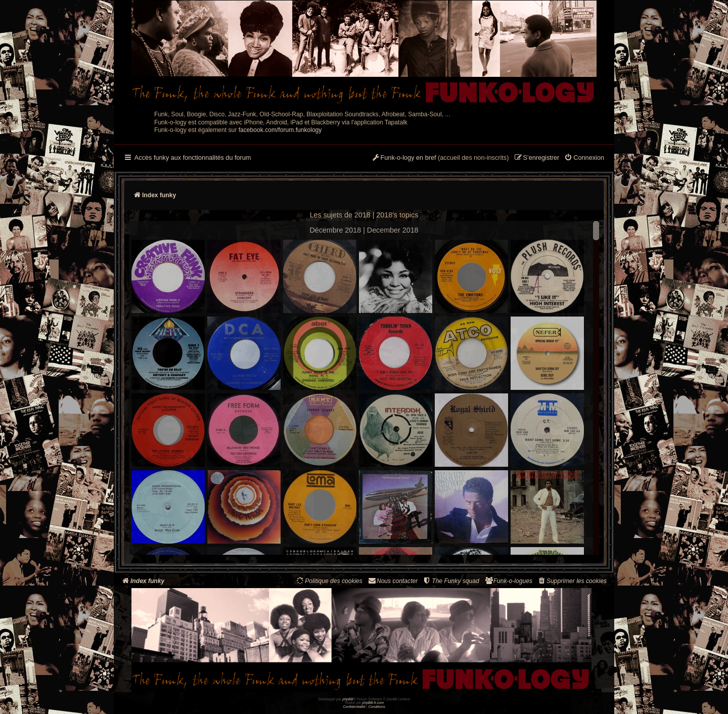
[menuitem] (584, 158)
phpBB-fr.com (373, 703)
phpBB (348, 699)
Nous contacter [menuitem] (393, 581)
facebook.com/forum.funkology (280, 130)
